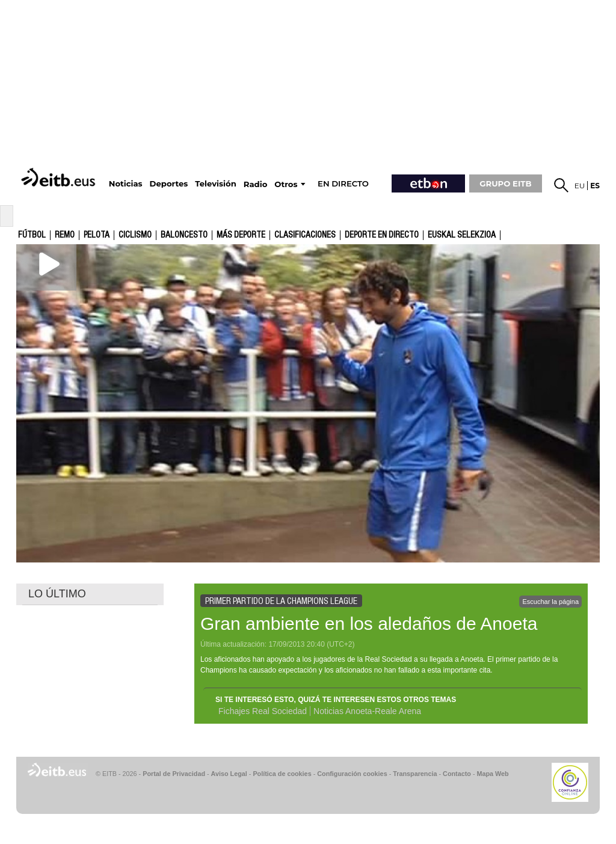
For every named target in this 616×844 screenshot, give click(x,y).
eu (580, 186)
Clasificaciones (305, 235)
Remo (65, 235)
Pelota (97, 235)
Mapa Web (492, 774)
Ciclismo (135, 235)
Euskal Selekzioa (462, 235)
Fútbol (32, 235)
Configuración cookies (352, 774)
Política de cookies (282, 774)
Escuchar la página (550, 602)
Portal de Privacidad (174, 774)
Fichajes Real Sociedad (263, 711)
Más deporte (241, 235)
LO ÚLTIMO (57, 594)
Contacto (457, 774)
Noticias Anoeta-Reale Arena (367, 711)
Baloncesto (184, 235)
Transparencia (415, 774)
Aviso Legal (229, 774)
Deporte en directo (382, 235)
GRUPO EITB (505, 183)
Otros (286, 184)
